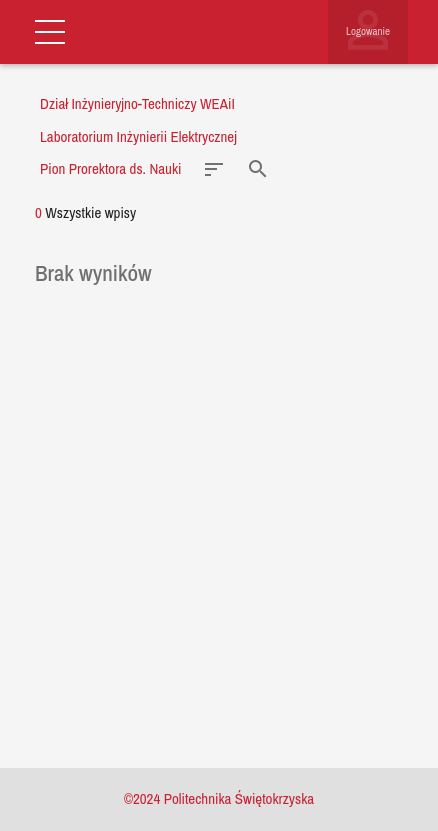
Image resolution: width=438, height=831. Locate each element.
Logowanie (368, 31)
